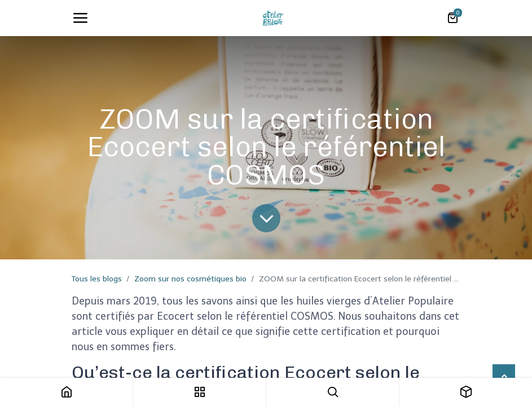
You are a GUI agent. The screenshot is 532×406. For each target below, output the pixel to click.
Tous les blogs (97, 279)
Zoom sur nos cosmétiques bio (190, 279)
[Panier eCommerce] (452, 18)
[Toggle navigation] (80, 18)
